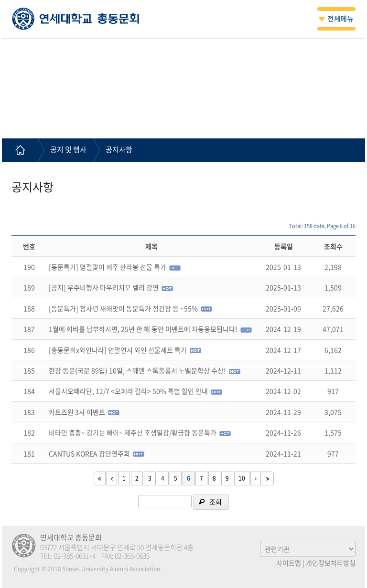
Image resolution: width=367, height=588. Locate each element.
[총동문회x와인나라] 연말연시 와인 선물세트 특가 (118, 350)
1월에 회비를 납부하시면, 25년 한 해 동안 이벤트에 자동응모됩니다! (143, 329)
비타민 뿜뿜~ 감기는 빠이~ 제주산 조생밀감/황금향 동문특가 (133, 432)
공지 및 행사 (68, 149)
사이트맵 (289, 563)
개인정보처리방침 (331, 563)
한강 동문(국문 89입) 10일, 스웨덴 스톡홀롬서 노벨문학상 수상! (137, 370)
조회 (216, 502)
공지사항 (119, 149)
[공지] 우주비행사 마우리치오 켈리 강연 (104, 287)
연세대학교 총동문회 (76, 19)
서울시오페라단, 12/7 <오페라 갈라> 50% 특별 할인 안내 (128, 391)
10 (242, 478)
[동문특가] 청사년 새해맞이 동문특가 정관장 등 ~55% (123, 308)
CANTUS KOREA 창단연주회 (89, 453)
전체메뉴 (336, 19)
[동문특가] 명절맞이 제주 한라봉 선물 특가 (108, 267)
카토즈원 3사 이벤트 (77, 412)
